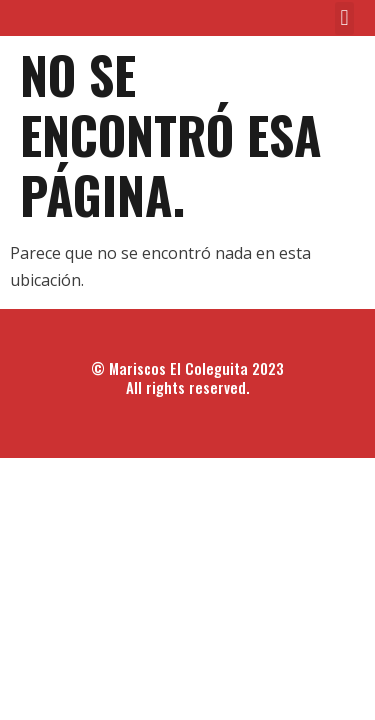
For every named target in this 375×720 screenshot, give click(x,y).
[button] (344, 18)
